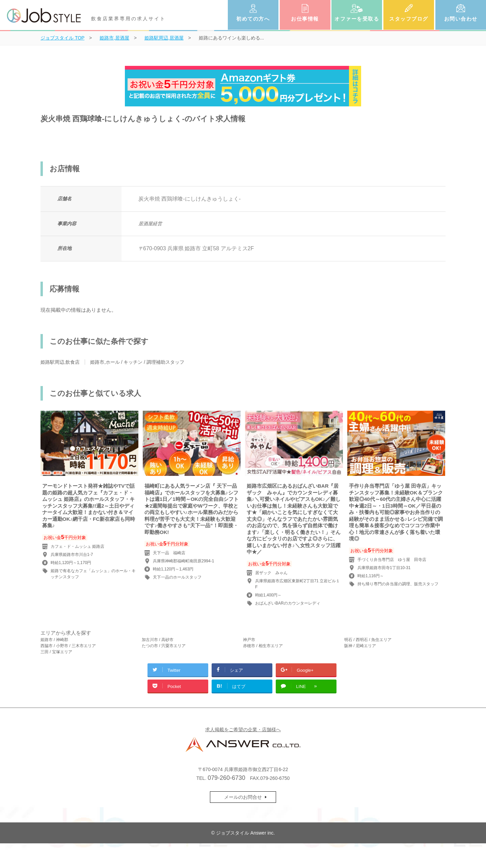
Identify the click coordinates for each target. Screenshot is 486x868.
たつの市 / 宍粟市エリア (164, 646)
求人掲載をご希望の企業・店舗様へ (243, 730)
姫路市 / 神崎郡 (54, 640)
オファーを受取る (357, 19)
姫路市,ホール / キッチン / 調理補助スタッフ (137, 362)
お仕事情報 (305, 19)
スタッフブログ (409, 19)
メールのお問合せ (243, 797)
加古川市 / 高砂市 (158, 640)
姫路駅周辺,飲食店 (60, 362)
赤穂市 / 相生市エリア (263, 646)
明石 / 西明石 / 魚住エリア (368, 640)
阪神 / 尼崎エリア (360, 646)
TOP (62, 38)
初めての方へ (253, 19)
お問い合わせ (461, 19)
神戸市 (249, 640)
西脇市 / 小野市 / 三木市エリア (68, 646)
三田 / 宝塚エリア (56, 652)
